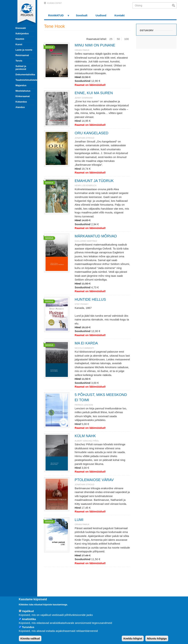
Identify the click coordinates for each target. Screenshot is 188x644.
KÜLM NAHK (85, 436)
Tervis (19, 61)
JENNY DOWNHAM (84, 98)
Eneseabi (21, 28)
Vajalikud (28, 611)
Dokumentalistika (25, 74)
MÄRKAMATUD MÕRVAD (96, 236)
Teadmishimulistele (25, 80)
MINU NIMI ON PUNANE (95, 45)
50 (118, 39)
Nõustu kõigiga (157, 638)
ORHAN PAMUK (82, 50)
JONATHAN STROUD (85, 138)
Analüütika (29, 619)
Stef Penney (82, 304)
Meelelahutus (23, 91)
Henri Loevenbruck (86, 185)
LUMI (79, 520)
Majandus (21, 85)
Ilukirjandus (22, 33)
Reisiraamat (22, 55)
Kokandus (21, 102)
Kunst (19, 44)
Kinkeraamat (23, 96)
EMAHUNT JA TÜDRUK (94, 181)
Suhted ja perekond (21, 68)
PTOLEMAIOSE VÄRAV (94, 480)
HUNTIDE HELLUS (90, 299)
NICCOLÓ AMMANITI (84, 348)
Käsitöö (20, 39)
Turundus (28, 627)
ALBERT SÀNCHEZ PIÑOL (87, 441)
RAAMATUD (57, 17)
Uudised (101, 15)
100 (127, 39)
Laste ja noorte (24, 50)
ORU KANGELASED (92, 133)
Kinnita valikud (30, 638)
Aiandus (20, 107)
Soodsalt (82, 15)
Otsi (174, 5)
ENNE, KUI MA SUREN (94, 93)
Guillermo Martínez (86, 241)
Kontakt (120, 15)
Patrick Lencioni (84, 405)
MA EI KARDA (86, 343)
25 (111, 39)
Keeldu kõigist (133, 638)
